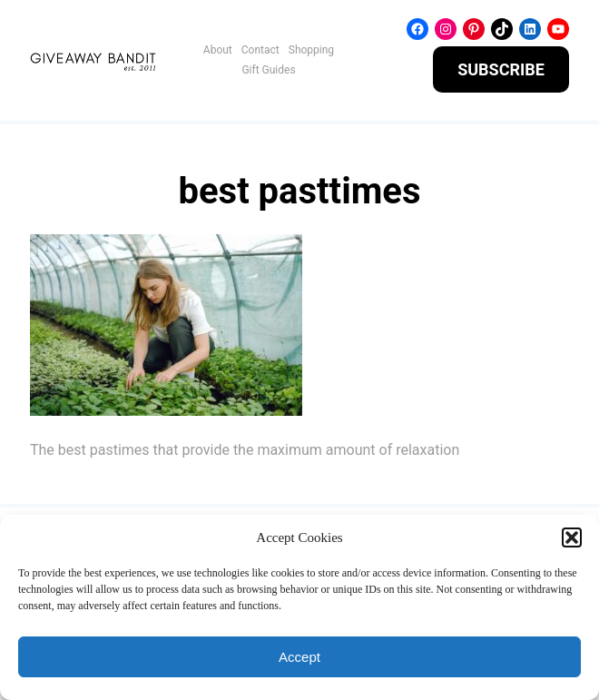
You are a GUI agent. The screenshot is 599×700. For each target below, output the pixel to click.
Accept (299, 657)
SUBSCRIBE (501, 69)
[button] (572, 537)
